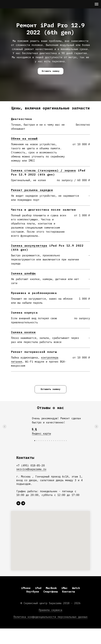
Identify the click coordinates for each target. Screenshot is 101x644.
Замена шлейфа (23, 273)
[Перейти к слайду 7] (47, 441)
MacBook (51, 588)
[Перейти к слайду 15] (64, 441)
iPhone (26, 588)
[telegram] (23, 503)
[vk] (18, 503)
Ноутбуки (33, 592)
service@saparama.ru (31, 469)
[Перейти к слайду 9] (52, 441)
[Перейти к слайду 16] (66, 441)
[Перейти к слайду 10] (54, 441)
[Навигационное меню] (97, 4)
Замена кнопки (23, 332)
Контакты (68, 592)
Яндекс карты (41, 433)
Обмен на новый (24, 139)
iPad (38, 588)
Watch (76, 588)
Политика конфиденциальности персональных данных (50, 617)
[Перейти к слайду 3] (39, 441)
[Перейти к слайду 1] (35, 441)
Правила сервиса (50, 610)
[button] (51, 71)
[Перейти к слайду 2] (37, 441)
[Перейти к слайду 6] (45, 441)
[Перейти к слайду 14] (62, 441)
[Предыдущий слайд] (5, 427)
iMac (64, 588)
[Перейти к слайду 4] (41, 441)
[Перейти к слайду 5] (43, 441)
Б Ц (34, 429)
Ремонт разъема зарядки (32, 190)
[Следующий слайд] (96, 427)
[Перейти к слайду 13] (60, 441)
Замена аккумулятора (29, 246)
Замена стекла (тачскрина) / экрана (43, 170)
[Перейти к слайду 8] (49, 441)
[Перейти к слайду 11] (56, 441)
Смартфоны (50, 592)
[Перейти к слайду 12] (58, 441)
